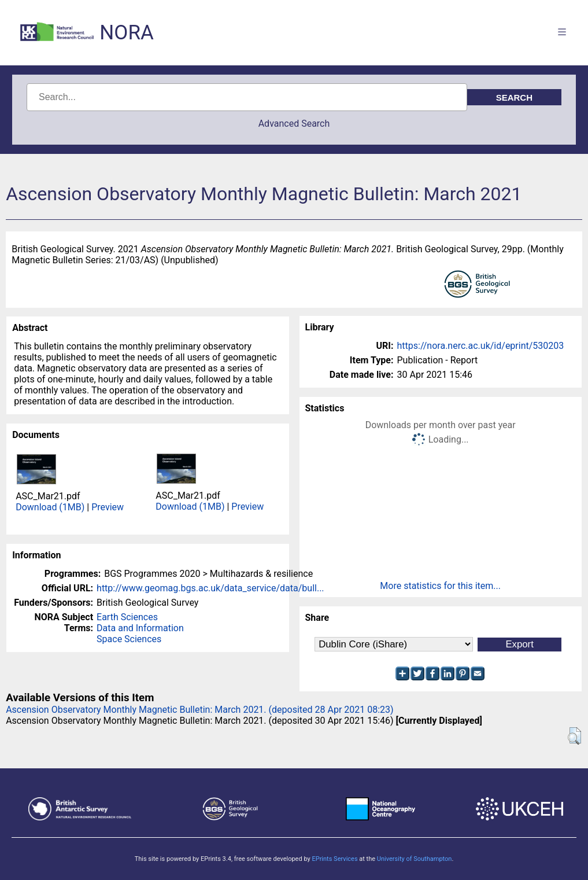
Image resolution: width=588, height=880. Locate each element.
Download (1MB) (50, 507)
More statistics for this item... (440, 586)
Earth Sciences (127, 617)
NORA (126, 33)
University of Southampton (415, 859)
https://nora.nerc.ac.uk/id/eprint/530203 (481, 346)
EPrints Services (334, 859)
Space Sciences (129, 639)
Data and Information (140, 628)
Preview (108, 507)
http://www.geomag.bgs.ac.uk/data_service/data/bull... (210, 588)
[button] (574, 736)
